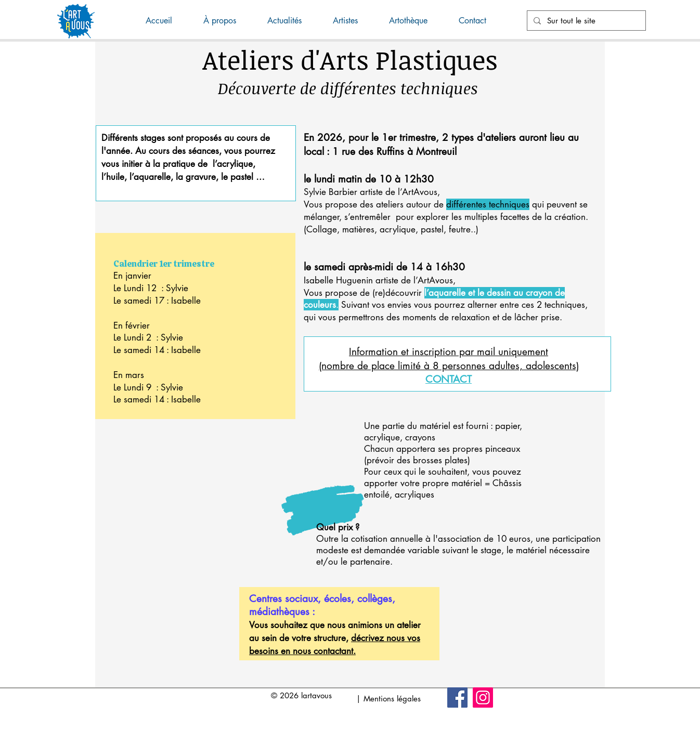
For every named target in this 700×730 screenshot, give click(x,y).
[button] (292, 21)
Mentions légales (392, 699)
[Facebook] (457, 698)
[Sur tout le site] (585, 21)
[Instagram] (483, 698)
